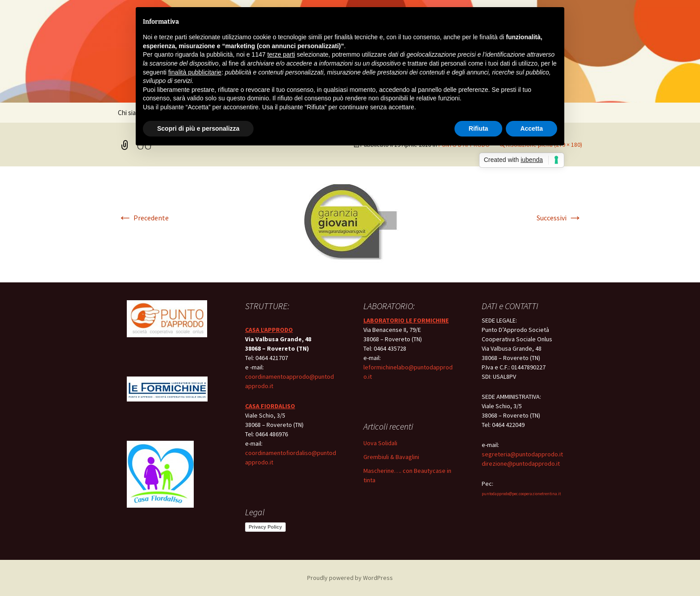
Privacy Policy (265, 527)
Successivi (559, 218)
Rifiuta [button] (479, 128)
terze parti (281, 54)
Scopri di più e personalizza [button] (198, 128)
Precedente (143, 218)
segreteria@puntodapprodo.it (522, 454)
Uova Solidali (380, 443)
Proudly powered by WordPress (350, 578)
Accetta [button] (531, 128)
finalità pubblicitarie (195, 72)
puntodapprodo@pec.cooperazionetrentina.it (521, 494)
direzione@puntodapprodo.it (521, 464)
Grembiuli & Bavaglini (391, 457)
